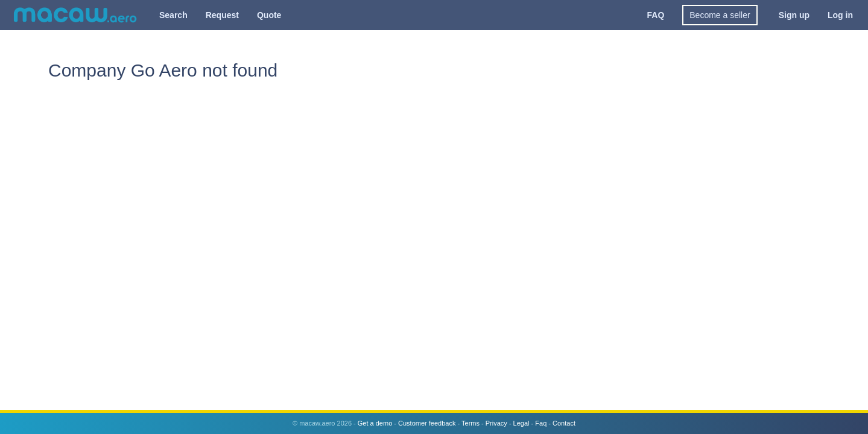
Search (173, 15)
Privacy (496, 423)
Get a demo (375, 423)
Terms (470, 423)
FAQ (656, 15)
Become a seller (720, 15)
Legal (521, 423)
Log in (840, 15)
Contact (564, 423)
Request (222, 15)
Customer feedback (427, 423)
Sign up (794, 15)
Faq (541, 423)
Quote (269, 15)
